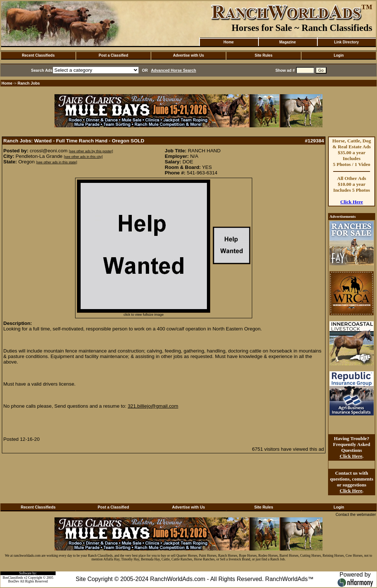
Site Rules (264, 55)
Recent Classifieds (38, 55)
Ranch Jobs (29, 83)
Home (229, 42)
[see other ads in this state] (57, 162)
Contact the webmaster (356, 514)
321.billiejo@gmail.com (153, 406)
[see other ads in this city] (83, 157)
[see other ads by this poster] (91, 151)
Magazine (287, 42)
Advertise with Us (188, 55)
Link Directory (346, 42)
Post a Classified (113, 55)
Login (339, 55)
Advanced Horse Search (174, 70)
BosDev (14, 581)
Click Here (352, 202)
